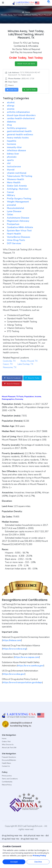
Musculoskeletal (16, 208)
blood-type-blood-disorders (21, 115)
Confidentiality (7, 782)
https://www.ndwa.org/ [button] (15, 649)
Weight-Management (18, 202)
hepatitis (12, 141)
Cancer (11, 192)
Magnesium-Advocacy (18, 221)
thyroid (11, 170)
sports (10, 160)
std (9, 163)
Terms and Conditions (10, 779)
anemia (11, 109)
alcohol (11, 103)
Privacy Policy (39, 856)
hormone (11, 144)
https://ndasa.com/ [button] (12, 640)
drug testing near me (12, 836)
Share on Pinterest (12, 384)
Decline (38, 862)
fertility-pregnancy (17, 128)
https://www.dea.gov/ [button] (14, 674)
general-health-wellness (20, 135)
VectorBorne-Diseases (19, 237)
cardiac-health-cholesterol (21, 118)
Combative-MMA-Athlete (20, 227)
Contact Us (6, 766)
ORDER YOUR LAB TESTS (26, 64)
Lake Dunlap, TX (25, 364)
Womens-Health (15, 179)
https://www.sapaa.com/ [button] (27, 657)
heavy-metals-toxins (18, 138)
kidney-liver (13, 154)
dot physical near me (34, 836)
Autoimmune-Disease (18, 218)
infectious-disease (16, 151)
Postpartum (13, 224)
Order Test (12, 90)
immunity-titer (14, 147)
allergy (11, 106)
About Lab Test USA (9, 748)
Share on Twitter (32, 378)
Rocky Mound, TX (29, 361)
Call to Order (30, 90)
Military (11, 195)
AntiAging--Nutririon (18, 189)
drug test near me (29, 839)
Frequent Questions (9, 757)
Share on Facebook (12, 378)
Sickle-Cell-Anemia (17, 186)
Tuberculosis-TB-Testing (20, 176)
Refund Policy (7, 785)
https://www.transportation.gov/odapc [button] (22, 682)
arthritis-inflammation (18, 112)
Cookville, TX (9, 361)
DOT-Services (14, 243)
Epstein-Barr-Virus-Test (19, 231)
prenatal (11, 205)
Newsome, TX (10, 367)
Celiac (10, 215)
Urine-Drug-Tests (16, 240)
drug (9, 125)
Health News (6, 763)
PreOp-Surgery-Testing (19, 199)
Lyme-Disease (14, 211)
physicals (12, 157)
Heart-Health (14, 234)
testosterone (14, 167)
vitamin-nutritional (17, 173)
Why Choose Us (8, 745)
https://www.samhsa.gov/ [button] (30, 666)
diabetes (11, 122)
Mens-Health (14, 183)
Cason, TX (8, 364)
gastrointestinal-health (19, 131)
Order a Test (6, 742)
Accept (14, 862)
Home (26, 12)
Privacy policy (7, 776)
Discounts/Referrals (9, 760)
